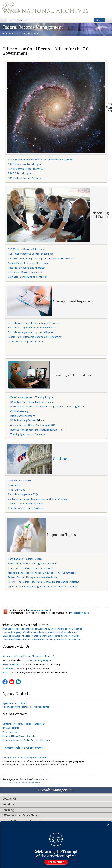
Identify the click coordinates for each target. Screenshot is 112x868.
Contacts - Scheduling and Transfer (27, 277)
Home (5, 33)
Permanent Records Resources (25, 272)
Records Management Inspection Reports (31, 332)
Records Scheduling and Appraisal (27, 268)
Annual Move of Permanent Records (28, 263)
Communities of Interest (23, 748)
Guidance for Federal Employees (26, 503)
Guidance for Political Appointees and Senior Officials (37, 499)
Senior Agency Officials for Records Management (26, 707)
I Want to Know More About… (21, 816)
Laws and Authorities (20, 480)
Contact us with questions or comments (22, 782)
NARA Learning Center (24, 420)
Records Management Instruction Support (34, 430)
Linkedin (18, 682)
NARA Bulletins (16, 490)
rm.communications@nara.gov (36, 660)
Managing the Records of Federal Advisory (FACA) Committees (42, 573)
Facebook (5, 682)
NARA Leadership (11, 728)
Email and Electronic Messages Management (33, 563)
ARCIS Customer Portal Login (24, 164)
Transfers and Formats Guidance (26, 508)
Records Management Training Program (33, 397)
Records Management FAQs (23, 494)
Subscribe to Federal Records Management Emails (28, 656)
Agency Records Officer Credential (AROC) (33, 425)
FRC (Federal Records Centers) (25, 178)
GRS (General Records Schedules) (26, 249)
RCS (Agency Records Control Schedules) (30, 254)
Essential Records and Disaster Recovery (30, 568)
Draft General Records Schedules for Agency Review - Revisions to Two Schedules (42, 629)
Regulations (15, 485)
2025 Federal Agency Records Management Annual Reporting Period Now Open (41, 636)
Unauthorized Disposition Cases (26, 341)
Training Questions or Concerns (28, 434)
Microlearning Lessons (23, 416)
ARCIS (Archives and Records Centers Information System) (40, 160)
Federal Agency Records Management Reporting (35, 337)
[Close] (108, 825)
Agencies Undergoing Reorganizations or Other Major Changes (43, 586)
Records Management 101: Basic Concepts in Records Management (47, 406)
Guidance (61, 459)
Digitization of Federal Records (25, 559)
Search (100, 20)
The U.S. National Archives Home (45, 9)
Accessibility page (80, 613)
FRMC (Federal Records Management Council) (24, 758)
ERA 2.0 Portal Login (19, 173)
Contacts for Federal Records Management (23, 724)
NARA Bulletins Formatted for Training (32, 402)
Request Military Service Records (19, 736)
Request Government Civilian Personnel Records (26, 740)
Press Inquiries (10, 732)
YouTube (12, 682)
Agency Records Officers (15, 703)
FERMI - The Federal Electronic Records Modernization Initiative (44, 582)
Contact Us (9, 799)
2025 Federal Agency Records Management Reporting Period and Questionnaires (42, 639)
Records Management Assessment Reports (32, 327)
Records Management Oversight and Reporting (34, 323)
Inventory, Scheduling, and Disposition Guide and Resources (41, 258)
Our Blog (8, 810)
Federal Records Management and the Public (33, 577)
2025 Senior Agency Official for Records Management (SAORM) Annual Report (40, 632)
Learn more (56, 862)
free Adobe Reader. (40, 610)
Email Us (8, 804)
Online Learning (19, 411)
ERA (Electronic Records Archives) (27, 169)
